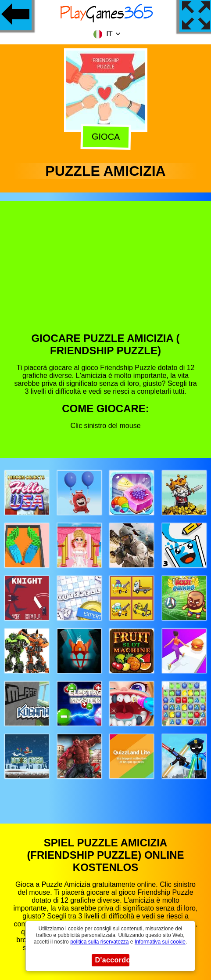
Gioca (106, 138)
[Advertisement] (105, 273)
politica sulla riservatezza (99, 942)
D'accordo (112, 960)
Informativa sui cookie (160, 942)
